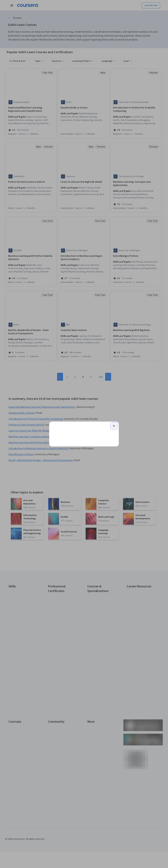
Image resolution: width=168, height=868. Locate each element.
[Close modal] (114, 387)
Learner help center (84, 472)
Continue (84, 422)
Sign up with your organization (69, 467)
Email (58, 406)
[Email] (84, 412)
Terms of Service (70, 480)
